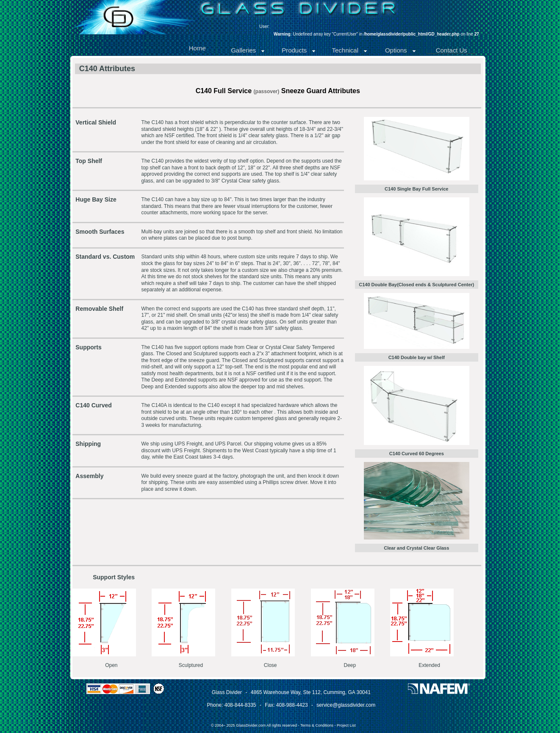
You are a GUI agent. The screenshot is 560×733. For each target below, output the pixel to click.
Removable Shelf (99, 309)
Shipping (88, 444)
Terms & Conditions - (319, 725)
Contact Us (452, 50)
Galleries (248, 50)
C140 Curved (94, 405)
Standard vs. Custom (105, 257)
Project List (346, 725)
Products (299, 50)
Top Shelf (89, 161)
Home (197, 48)
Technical (350, 50)
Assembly (89, 476)
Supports (88, 347)
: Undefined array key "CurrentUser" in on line (376, 34)
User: (264, 26)
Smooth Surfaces (100, 232)
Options (401, 50)
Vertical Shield (96, 122)
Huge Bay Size (96, 199)
